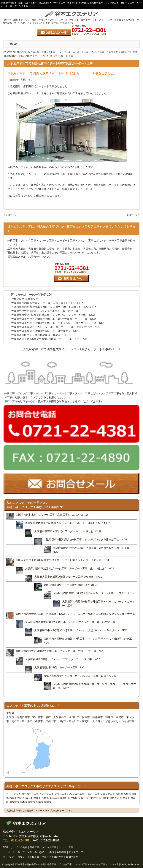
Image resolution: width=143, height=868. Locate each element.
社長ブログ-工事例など (25, 299)
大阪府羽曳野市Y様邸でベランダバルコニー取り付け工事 (45, 311)
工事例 (51, 852)
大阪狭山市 (60, 717)
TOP (5, 847)
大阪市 (37, 798)
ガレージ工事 (47, 794)
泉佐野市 (115, 798)
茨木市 (24, 802)
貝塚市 (40, 802)
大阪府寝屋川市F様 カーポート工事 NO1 (60, 667)
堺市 (48, 717)
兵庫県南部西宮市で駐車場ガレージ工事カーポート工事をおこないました (54, 307)
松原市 (86, 717)
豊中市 (32, 802)
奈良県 (45, 798)
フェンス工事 (92, 794)
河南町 (105, 798)
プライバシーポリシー (15, 857)
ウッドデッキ (14, 794)
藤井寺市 (98, 717)
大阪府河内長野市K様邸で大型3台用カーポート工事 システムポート (52, 339)
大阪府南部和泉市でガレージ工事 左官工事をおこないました (48, 303)
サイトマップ (76, 852)
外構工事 (28, 798)
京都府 (119, 794)
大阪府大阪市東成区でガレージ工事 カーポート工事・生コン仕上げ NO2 (56, 327)
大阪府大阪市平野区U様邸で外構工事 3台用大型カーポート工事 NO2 (53, 319)
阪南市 (48, 802)
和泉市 (39, 721)
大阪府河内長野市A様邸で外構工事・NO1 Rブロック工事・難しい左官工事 (70, 622)
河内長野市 (23, 717)
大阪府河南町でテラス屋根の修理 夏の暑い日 (39, 335)
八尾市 (120, 717)
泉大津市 (125, 798)
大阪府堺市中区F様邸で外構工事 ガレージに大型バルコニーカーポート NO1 (81, 630)
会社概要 (61, 852)
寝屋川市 (65, 798)
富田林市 (38, 717)
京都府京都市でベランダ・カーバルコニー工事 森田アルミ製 (80, 676)
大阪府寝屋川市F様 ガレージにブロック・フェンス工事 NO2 (62, 659)
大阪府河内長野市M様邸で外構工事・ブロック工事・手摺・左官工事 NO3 (60, 651)
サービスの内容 (19, 847)
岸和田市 (75, 798)
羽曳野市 (74, 717)
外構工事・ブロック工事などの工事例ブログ (54, 857)
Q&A (42, 852)
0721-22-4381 (20, 840)
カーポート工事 (30, 794)
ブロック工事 (108, 794)
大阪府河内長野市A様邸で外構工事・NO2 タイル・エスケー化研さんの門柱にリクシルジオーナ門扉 (77, 614)
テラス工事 (61, 794)
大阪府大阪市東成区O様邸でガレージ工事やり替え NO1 (45, 331)
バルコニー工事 (76, 794)
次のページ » (133, 215)
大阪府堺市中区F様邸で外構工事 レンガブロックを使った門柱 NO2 (53, 315)
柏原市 (109, 717)
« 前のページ (10, 215)
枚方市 (84, 798)
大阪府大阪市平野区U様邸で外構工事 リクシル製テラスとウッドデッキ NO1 (59, 323)
